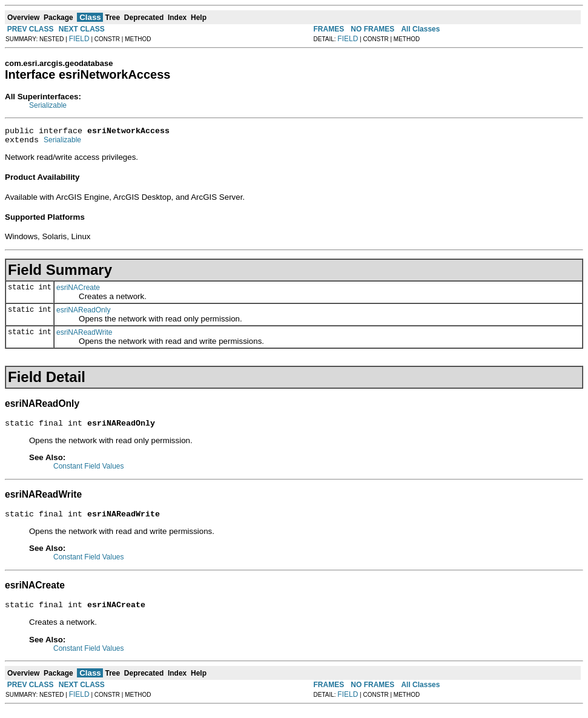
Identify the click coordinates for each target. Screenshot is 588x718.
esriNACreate (78, 291)
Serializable (48, 105)
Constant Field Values (89, 472)
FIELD (79, 39)
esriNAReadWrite (84, 336)
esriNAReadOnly (83, 314)
